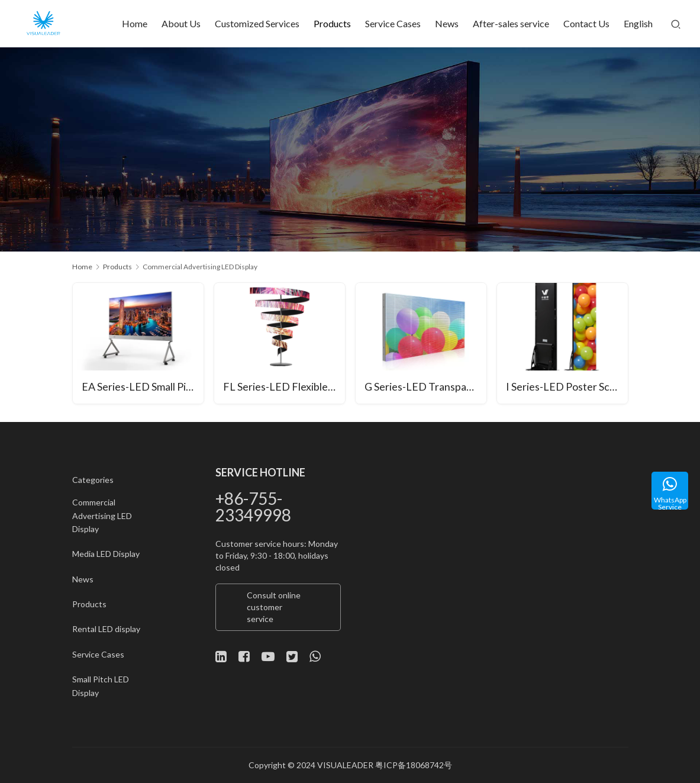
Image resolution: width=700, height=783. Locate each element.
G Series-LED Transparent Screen (426, 388)
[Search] (676, 24)
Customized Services (257, 23)
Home (135, 23)
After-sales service (511, 23)
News (447, 23)
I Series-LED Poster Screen (567, 388)
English (638, 23)
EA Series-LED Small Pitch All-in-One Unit (143, 388)
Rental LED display (106, 629)
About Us (181, 23)
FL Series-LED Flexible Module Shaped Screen (284, 388)
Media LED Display (106, 554)
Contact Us (586, 23)
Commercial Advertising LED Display (102, 515)
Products (332, 23)
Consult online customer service (274, 607)
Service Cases (393, 23)
